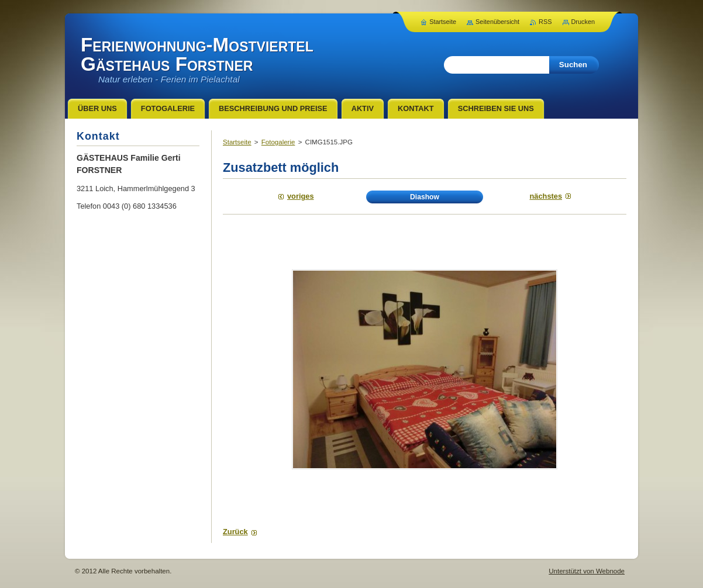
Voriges (301, 196)
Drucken (583, 22)
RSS (545, 22)
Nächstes (546, 196)
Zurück (235, 532)
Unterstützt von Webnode (587, 571)
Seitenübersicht (497, 22)
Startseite (237, 142)
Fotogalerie (278, 142)
